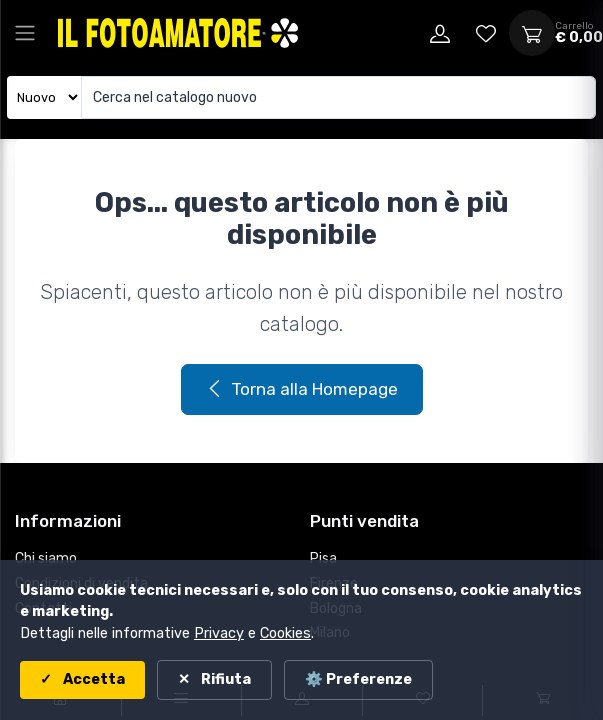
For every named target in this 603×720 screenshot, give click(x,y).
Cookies (285, 633)
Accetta (92, 679)
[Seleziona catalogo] (44, 97)
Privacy (219, 633)
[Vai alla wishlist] (486, 33)
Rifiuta (224, 679)
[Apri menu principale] (25, 33)
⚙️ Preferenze (358, 679)
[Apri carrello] (532, 33)
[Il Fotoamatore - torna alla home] (178, 32)
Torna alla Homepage (302, 389)
